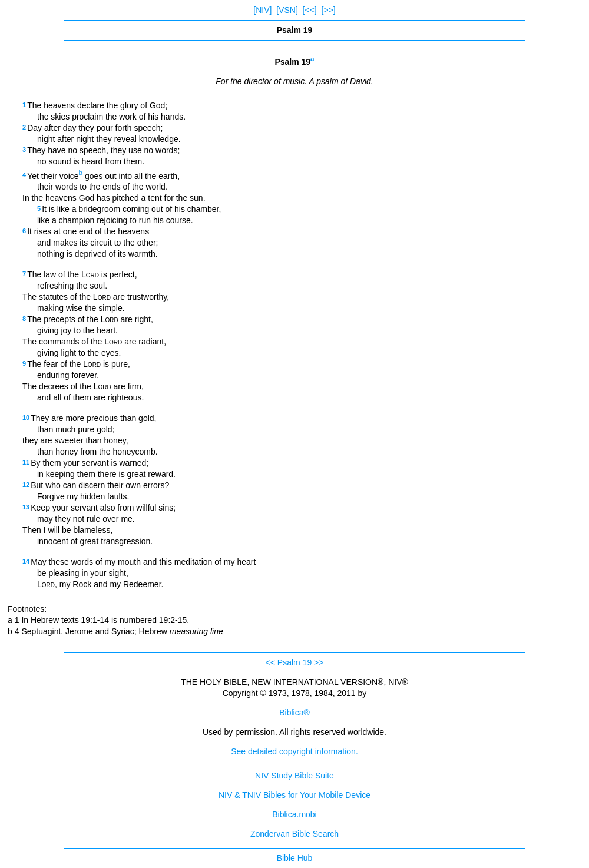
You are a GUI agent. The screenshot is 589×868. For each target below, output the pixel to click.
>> (319, 662)
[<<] (310, 10)
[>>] (329, 10)
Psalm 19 (294, 662)
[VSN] (287, 10)
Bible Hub (295, 858)
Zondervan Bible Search (294, 834)
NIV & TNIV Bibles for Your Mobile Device (294, 795)
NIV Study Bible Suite (294, 776)
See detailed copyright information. (294, 751)
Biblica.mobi (294, 814)
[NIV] (262, 10)
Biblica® (294, 713)
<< (270, 662)
